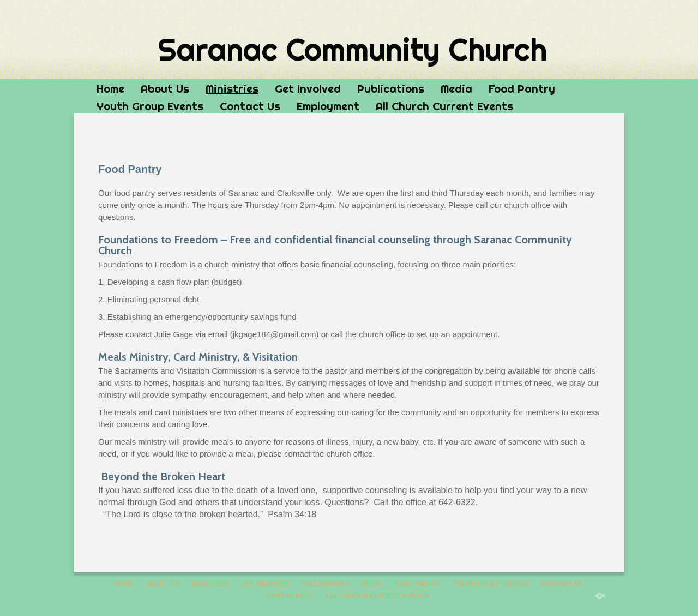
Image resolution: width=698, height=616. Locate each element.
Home (110, 89)
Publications (391, 89)
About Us (165, 89)
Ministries (232, 89)
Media (456, 89)
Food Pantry (522, 89)
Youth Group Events (150, 106)
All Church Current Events (444, 106)
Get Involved (308, 89)
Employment (328, 106)
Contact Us (250, 106)
